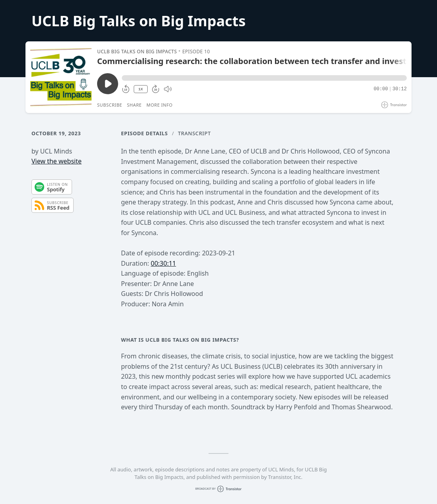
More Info (160, 105)
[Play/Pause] (61, 77)
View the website (57, 161)
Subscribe (110, 105)
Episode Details (144, 133)
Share (134, 105)
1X (140, 89)
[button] (264, 78)
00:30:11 (164, 263)
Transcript (194, 133)
